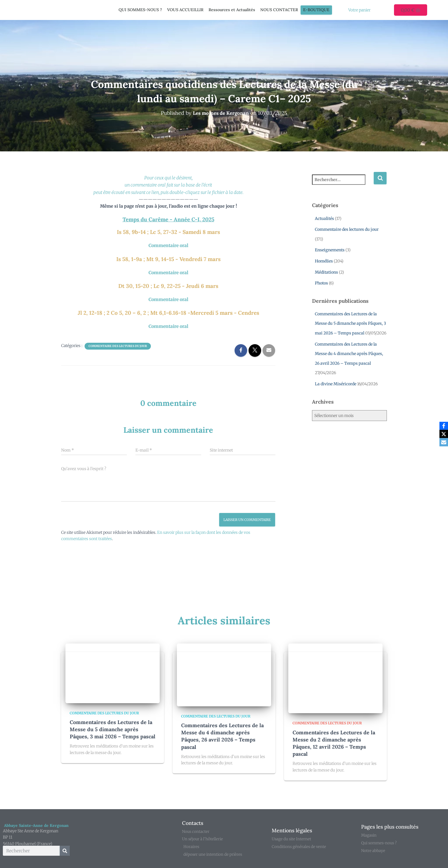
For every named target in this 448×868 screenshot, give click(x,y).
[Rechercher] (65, 849)
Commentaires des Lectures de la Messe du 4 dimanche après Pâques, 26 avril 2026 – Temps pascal (349, 353)
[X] (443, 434)
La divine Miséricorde (336, 384)
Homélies (324, 261)
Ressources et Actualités (232, 10)
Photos (321, 283)
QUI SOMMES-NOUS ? (140, 10)
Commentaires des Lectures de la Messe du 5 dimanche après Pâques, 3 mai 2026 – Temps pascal (350, 323)
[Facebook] (443, 426)
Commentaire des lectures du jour (118, 344)
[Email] (443, 443)
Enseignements (330, 250)
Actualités (324, 218)
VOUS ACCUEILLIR (185, 10)
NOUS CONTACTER (279, 10)
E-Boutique (316, 10)
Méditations (326, 272)
